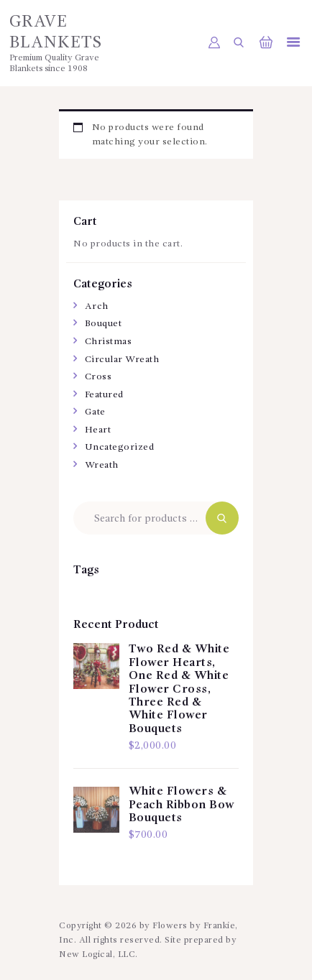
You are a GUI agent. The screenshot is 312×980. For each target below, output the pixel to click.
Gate (95, 412)
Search (222, 518)
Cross (98, 377)
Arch (97, 306)
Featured (104, 395)
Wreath (102, 465)
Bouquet (104, 324)
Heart (98, 430)
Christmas (109, 342)
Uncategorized (120, 447)
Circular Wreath (122, 360)
